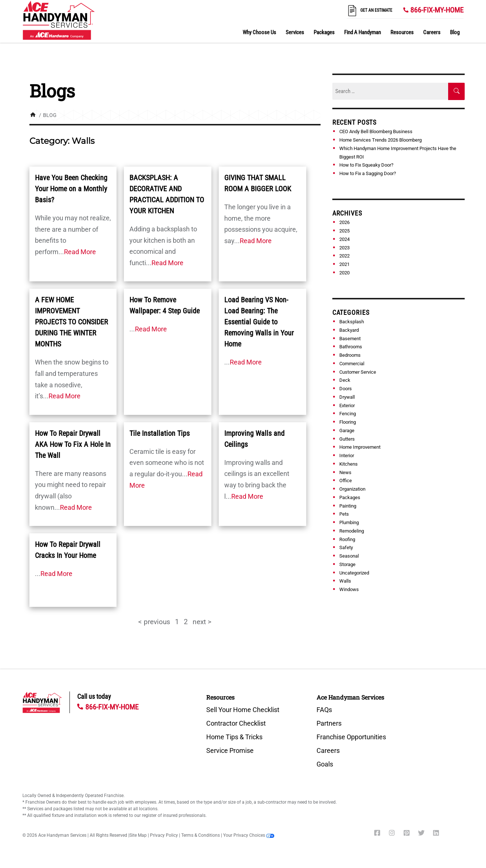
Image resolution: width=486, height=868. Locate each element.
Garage (347, 431)
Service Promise (230, 751)
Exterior (347, 405)
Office (346, 481)
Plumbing (349, 522)
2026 (344, 222)
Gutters (347, 439)
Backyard (349, 330)
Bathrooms (351, 347)
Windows (349, 589)
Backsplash (352, 322)
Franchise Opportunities (351, 737)
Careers (432, 32)
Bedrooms (350, 355)
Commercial (352, 364)
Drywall (347, 397)
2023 (344, 247)
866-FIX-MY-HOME (437, 10)
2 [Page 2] (186, 622)
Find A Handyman (362, 32)
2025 (344, 231)
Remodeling (352, 531)
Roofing (347, 539)
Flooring (348, 422)
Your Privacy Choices (249, 835)
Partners (329, 723)
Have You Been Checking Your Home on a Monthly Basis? (71, 189)
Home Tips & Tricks (234, 737)
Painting (348, 506)
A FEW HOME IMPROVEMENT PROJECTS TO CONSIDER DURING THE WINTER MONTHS (72, 322)
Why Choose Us (259, 32)
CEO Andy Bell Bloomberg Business (376, 131)
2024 (344, 239)
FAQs (324, 710)
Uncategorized (354, 572)
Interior (347, 456)
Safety (346, 547)
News (345, 472)
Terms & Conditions (201, 835)
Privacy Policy (164, 835)
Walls (345, 581)
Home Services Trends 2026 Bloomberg (380, 140)
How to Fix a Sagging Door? (368, 173)
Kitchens (349, 464)
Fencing (348, 414)
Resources (402, 32)
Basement (350, 338)
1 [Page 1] (177, 622)
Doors (346, 389)
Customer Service (358, 372)
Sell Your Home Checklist (243, 710)
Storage (347, 564)
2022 (344, 256)
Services (295, 32)
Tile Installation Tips (160, 433)
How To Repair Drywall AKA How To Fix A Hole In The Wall (73, 444)
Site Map (138, 835)
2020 (344, 273)
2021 (344, 264)
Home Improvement (360, 447)
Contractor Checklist (236, 723)
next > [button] (202, 622)
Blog (455, 32)
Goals (325, 764)
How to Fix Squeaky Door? (366, 165)
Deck (345, 380)
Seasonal (349, 556)
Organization (352, 489)
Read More (80, 252)
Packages (324, 32)
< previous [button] (154, 622)
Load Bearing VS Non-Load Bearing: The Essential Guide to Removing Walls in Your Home (259, 322)
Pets (344, 514)
